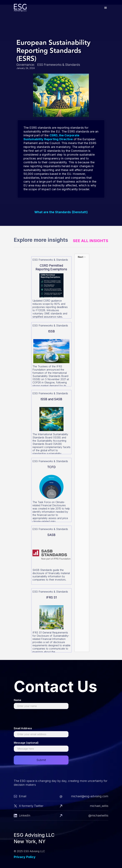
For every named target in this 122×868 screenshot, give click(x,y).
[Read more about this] (51, 287)
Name (18, 700)
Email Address (23, 728)
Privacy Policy (25, 857)
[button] (106, 8)
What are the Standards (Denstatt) (61, 212)
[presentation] (38, 719)
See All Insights (90, 241)
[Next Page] (82, 453)
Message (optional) (26, 743)
